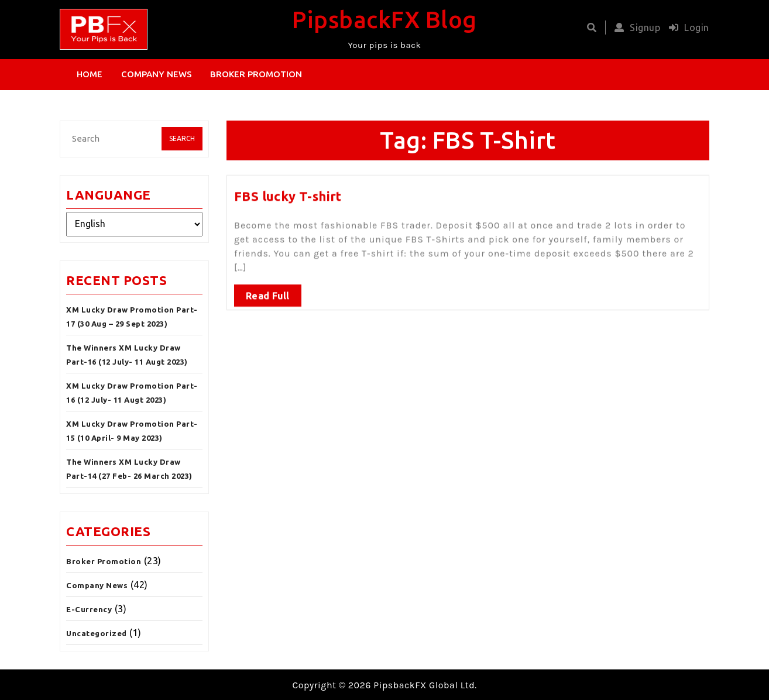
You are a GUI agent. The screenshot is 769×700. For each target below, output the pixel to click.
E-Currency (89, 609)
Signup (635, 28)
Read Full (268, 293)
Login (686, 28)
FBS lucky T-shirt (288, 193)
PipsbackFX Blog (384, 20)
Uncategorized (97, 633)
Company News (157, 74)
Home (90, 74)
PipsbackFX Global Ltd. (425, 685)
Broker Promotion (256, 74)
